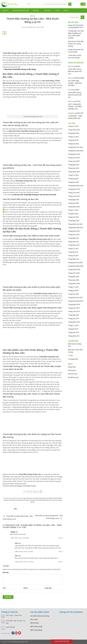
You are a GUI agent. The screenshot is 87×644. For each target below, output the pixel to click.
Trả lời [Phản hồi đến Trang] (60, 538)
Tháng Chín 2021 (74, 235)
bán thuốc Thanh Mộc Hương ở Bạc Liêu (37, 498)
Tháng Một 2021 (74, 259)
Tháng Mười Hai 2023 (75, 147)
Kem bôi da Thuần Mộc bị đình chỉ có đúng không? (76, 44)
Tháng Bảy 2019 (74, 315)
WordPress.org (73, 377)
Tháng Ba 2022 (73, 214)
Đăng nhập (72, 367)
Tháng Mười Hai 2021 (75, 224)
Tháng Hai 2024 (73, 144)
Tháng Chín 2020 (74, 273)
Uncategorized (73, 359)
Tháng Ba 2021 (73, 252)
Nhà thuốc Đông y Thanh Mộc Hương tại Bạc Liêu (39, 500)
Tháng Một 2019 (74, 336)
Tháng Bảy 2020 (74, 277)
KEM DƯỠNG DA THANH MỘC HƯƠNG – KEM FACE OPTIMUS (76, 82)
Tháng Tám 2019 (74, 311)
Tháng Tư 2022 (73, 210)
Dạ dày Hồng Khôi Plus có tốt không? (76, 51)
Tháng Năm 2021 (74, 245)
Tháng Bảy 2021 (74, 238)
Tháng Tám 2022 (74, 196)
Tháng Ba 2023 (73, 179)
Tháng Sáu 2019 (74, 319)
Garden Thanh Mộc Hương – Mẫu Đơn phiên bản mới (75, 70)
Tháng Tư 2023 (73, 175)
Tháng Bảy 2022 (74, 200)
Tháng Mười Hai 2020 (75, 263)
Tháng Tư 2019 (73, 325)
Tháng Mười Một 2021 (76, 228)
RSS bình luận (73, 374)
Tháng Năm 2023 (74, 172)
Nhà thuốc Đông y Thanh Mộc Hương (23, 486)
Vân (43, 27)
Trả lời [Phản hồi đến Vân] (60, 552)
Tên (5, 588)
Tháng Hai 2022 (73, 217)
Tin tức (57, 10)
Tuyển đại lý (47, 10)
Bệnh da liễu (35, 623)
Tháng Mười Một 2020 (76, 266)
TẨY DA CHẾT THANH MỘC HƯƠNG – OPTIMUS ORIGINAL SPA (75, 105)
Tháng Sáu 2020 (74, 280)
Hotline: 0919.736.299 (62, 641)
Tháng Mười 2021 (74, 231)
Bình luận (6, 572)
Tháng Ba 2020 (73, 291)
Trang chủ (5, 10)
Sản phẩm (36, 10)
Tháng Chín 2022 (74, 193)
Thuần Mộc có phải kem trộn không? (75, 57)
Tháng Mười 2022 (74, 189)
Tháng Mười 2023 (74, 154)
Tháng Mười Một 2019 (76, 301)
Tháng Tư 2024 (73, 137)
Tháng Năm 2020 (74, 284)
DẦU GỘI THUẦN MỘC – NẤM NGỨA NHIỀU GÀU (76, 116)
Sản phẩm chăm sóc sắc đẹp (40, 616)
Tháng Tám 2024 (74, 130)
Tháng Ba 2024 (73, 140)
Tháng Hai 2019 (73, 332)
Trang (12, 532)
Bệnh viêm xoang (36, 626)
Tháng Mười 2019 (74, 304)
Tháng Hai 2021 (73, 256)
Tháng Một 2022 (74, 221)
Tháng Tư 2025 (73, 126)
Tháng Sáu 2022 (74, 203)
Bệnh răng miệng (36, 630)
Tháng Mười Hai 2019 (75, 298)
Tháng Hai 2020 (73, 294)
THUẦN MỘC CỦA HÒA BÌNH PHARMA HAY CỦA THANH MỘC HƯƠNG (76, 34)
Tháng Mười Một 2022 (76, 186)
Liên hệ (66, 10)
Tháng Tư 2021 (73, 249)
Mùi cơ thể (34, 619)
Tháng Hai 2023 (73, 182)
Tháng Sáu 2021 (74, 242)
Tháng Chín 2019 (74, 308)
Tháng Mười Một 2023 (76, 151)
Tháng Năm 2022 (74, 207)
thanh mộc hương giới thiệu (21, 10)
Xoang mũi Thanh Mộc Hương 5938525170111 (76, 26)
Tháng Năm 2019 (74, 322)
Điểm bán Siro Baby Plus (75, 345)
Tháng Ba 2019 (73, 329)
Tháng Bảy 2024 (74, 133)
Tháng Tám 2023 (74, 161)
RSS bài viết (72, 370)
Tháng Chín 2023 (74, 158)
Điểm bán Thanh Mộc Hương (75, 351)
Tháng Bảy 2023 (74, 165)
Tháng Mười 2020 (74, 270)
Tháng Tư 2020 (73, 287)
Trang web (48, 588)
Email (26, 588)
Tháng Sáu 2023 (74, 168)
